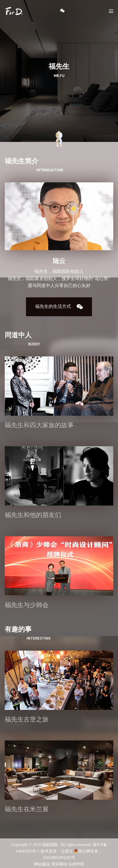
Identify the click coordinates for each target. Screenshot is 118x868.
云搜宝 (67, 851)
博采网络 (59, 864)
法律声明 (76, 864)
